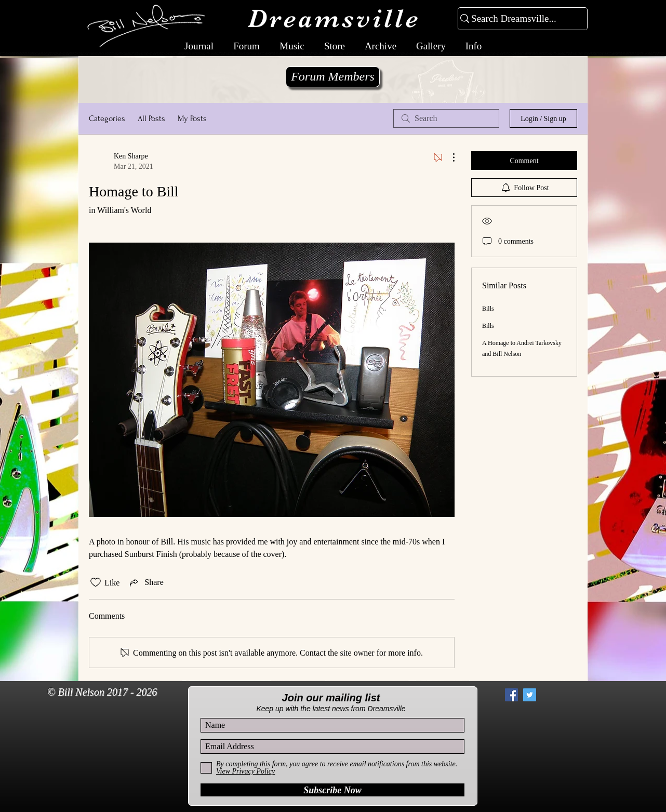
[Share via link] (145, 582)
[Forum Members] (333, 77)
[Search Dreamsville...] (518, 19)
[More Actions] (448, 157)
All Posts (151, 118)
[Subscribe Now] (332, 790)
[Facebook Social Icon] (511, 695)
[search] (446, 118)
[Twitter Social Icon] (530, 695)
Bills (488, 309)
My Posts (192, 118)
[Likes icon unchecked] (96, 582)
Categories (107, 118)
